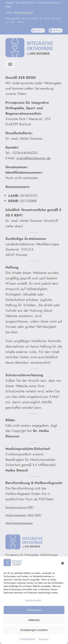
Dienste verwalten (33, 600)
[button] (63, 563)
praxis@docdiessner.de (34, 158)
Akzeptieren (34, 610)
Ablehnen (34, 620)
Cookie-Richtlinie (27, 639)
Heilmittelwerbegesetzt (19, 523)
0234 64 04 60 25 (23, 12)
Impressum (44, 639)
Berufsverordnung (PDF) (20, 507)
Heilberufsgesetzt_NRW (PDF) (23, 515)
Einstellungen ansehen (34, 630)
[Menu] (10, 64)
